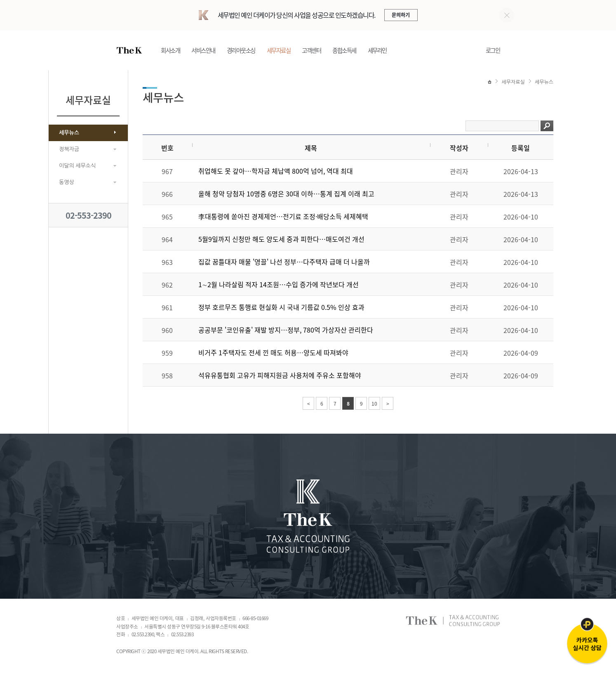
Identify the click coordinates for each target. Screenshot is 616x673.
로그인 (493, 50)
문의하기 (401, 15)
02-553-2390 (88, 215)
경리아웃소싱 (241, 50)
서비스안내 (203, 50)
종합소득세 (344, 50)
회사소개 (170, 50)
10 (374, 404)
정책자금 (69, 149)
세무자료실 (279, 50)
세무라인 (377, 50)
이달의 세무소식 (77, 166)
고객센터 (311, 50)
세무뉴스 (69, 133)
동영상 (67, 182)
